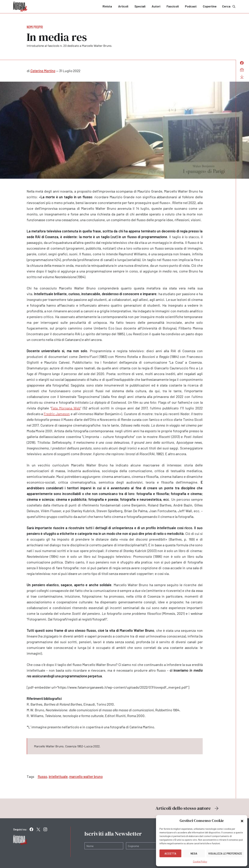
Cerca (229, 6)
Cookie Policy (200, 862)
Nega (194, 853)
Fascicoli (173, 6)
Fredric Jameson (57, 414)
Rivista (107, 6)
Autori (156, 6)
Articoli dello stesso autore (187, 808)
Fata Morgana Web (66, 408)
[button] (242, 821)
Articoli (123, 6)
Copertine (210, 6)
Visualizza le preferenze (225, 853)
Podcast (191, 6)
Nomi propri (35, 27)
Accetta (170, 853)
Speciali (140, 6)
